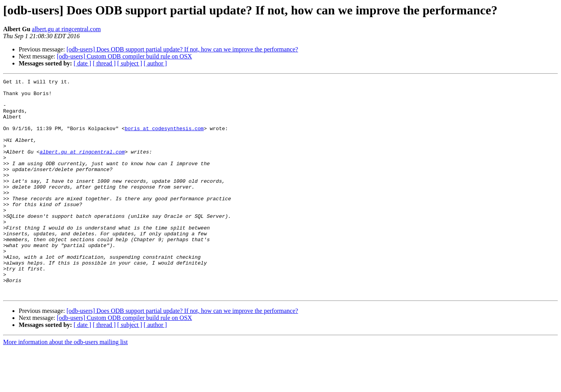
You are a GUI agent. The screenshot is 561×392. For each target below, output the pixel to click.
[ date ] (82, 63)
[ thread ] (104, 63)
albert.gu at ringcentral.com (66, 29)
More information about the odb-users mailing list (65, 385)
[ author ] (155, 63)
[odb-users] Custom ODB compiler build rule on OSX (124, 56)
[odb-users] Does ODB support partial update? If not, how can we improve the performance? (182, 49)
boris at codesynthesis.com (164, 139)
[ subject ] (130, 63)
